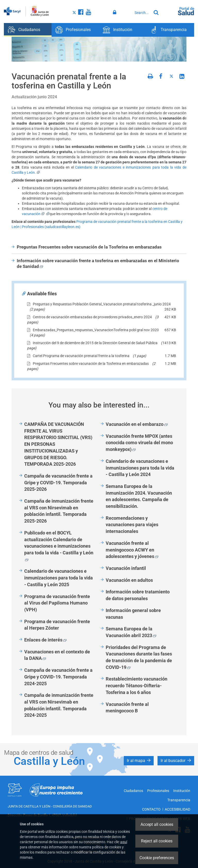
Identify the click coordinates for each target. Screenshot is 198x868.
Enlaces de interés (45, 640)
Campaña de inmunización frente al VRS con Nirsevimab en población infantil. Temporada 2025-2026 (59, 511)
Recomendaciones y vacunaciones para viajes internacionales (132, 525)
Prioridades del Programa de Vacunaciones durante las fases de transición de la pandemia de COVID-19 (139, 657)
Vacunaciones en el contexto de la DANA (57, 655)
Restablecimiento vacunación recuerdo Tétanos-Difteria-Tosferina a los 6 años (137, 685)
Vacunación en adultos (129, 580)
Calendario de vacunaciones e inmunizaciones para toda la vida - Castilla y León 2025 (59, 578)
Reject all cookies (157, 841)
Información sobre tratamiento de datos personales (138, 595)
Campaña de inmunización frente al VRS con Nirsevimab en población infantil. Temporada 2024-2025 (59, 705)
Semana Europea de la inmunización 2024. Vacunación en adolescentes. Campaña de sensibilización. (139, 496)
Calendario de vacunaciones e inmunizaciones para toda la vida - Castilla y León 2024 (140, 468)
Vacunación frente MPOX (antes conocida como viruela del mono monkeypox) (139, 443)
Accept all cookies (157, 824)
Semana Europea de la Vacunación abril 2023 (131, 632)
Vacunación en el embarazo (137, 424)
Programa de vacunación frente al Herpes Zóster (57, 625)
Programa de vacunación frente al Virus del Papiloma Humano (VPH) (57, 603)
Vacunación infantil (126, 568)
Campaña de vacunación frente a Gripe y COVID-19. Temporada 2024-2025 (58, 677)
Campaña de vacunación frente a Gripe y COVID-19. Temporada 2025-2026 (58, 482)
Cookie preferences (157, 858)
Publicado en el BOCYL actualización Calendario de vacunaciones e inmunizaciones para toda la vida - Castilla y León (59, 546)
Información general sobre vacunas (133, 614)
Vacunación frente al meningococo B (127, 708)
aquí (124, 842)
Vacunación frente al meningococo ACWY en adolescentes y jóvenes (132, 550)
